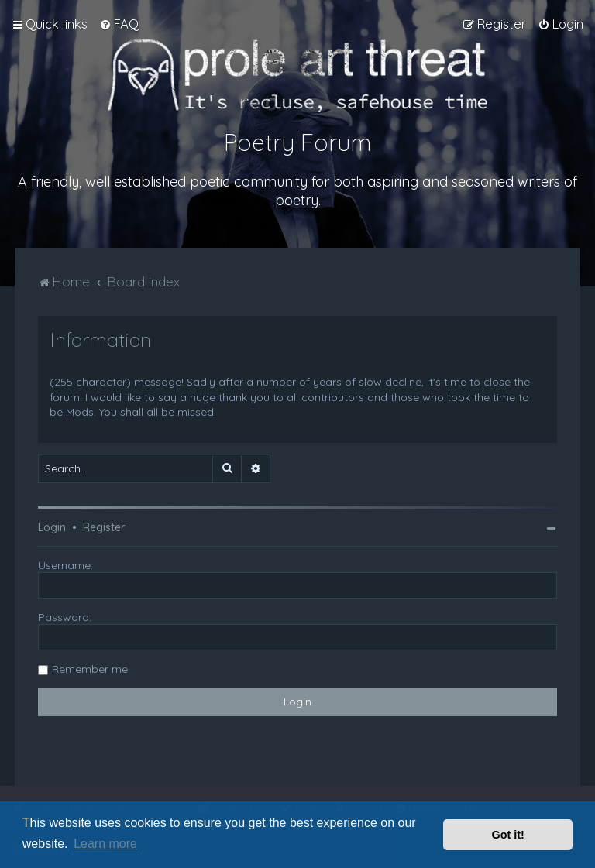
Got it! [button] (508, 835)
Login (52, 527)
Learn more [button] (105, 844)
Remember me (90, 669)
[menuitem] (119, 24)
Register (104, 527)
